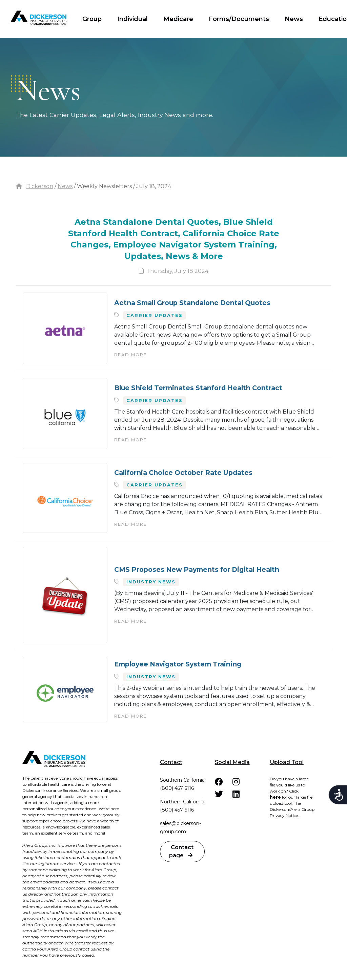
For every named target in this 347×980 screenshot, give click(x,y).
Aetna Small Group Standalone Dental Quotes (192, 303)
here (275, 797)
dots (21, 84)
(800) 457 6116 (177, 788)
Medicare (178, 19)
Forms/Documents (239, 19)
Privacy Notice (284, 815)
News (294, 19)
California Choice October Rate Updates (183, 473)
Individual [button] (132, 19)
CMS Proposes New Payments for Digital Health (197, 569)
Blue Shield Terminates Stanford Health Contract (198, 388)
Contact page (181, 851)
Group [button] (92, 19)
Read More (131, 355)
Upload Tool (287, 762)
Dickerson (40, 186)
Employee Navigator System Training (178, 664)
